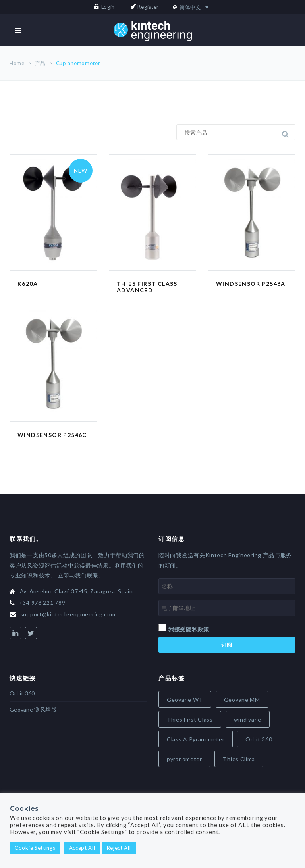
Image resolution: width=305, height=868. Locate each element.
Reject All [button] (119, 848)
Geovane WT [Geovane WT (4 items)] (185, 700)
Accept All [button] (82, 848)
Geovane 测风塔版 (33, 709)
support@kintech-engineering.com (68, 614)
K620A (28, 284)
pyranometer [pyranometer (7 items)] (184, 759)
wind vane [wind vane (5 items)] (248, 719)
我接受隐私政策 (189, 629)
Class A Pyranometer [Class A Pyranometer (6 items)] (196, 739)
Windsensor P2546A (251, 284)
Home (17, 63)
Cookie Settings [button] (35, 848)
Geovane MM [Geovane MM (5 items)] (242, 700)
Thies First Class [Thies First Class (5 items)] (190, 719)
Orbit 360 (22, 693)
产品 (40, 63)
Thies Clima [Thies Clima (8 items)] (239, 759)
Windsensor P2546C (52, 435)
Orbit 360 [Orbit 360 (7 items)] (259, 739)
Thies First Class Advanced (147, 287)
